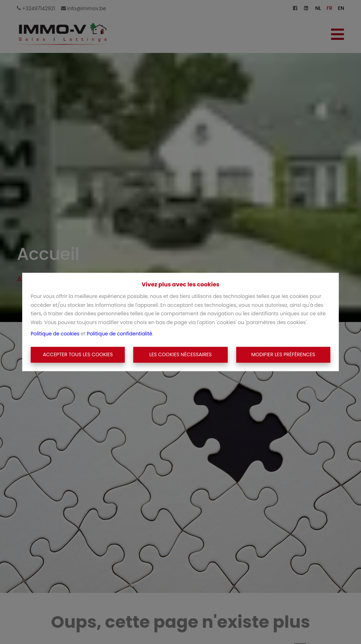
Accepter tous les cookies (78, 354)
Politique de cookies (55, 334)
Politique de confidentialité (120, 334)
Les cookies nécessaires (180, 354)
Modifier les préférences (283, 354)
